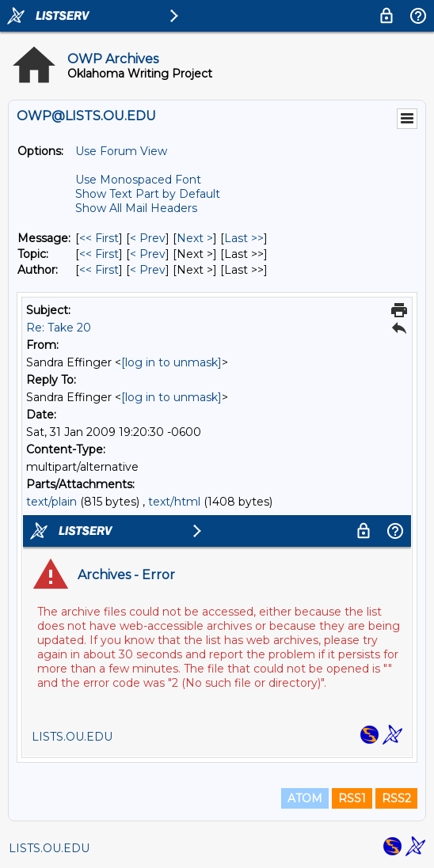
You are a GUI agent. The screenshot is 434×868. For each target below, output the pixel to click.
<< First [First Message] (99, 238)
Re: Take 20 (59, 328)
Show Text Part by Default (148, 194)
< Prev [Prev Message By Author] (148, 270)
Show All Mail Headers (136, 208)
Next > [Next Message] (195, 238)
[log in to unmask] (171, 362)
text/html (174, 502)
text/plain (51, 502)
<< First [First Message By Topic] (99, 254)
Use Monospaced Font (138, 180)
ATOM (305, 798)
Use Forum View (121, 151)
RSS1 (352, 798)
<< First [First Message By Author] (99, 270)
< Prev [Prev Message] (148, 238)
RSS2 (396, 798)
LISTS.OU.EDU (49, 848)
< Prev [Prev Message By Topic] (148, 254)
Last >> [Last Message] (244, 238)
